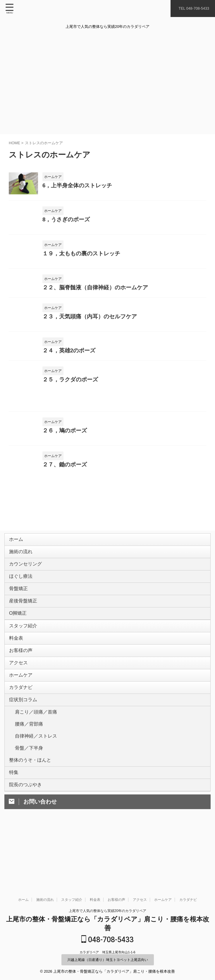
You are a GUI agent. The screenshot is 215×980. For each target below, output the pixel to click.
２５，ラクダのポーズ (70, 379)
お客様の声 (22, 678)
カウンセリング (27, 571)
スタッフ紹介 (25, 648)
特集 (15, 829)
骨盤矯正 (20, 602)
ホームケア (22, 709)
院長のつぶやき (27, 845)
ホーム (18, 541)
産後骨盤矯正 (25, 617)
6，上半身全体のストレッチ (77, 185)
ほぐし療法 (22, 586)
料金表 (18, 663)
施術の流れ (22, 556)
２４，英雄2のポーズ (69, 350)
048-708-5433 (107, 940)
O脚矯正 (19, 632)
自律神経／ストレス (36, 784)
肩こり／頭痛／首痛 (36, 754)
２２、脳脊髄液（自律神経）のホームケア (95, 287)
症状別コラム (25, 739)
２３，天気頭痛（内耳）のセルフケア (90, 316)
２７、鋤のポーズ (65, 464)
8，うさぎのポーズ (66, 219)
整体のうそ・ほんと (32, 814)
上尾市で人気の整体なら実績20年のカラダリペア (107, 911)
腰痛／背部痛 (29, 769)
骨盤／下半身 (29, 799)
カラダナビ (22, 724)
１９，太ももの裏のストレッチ (81, 253)
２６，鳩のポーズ (65, 430)
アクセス (20, 693)
